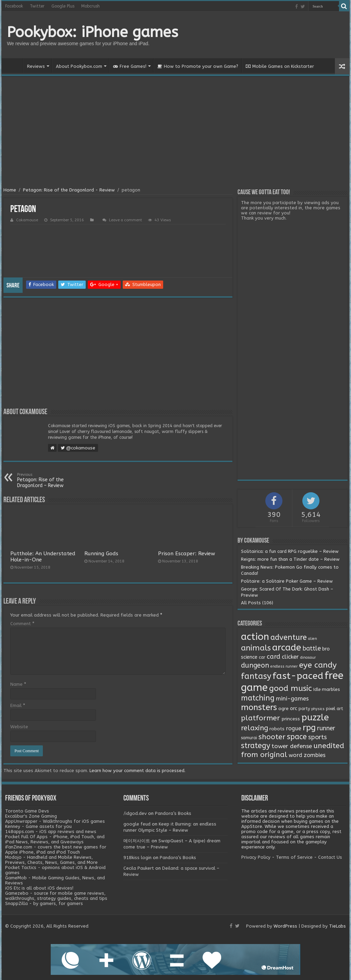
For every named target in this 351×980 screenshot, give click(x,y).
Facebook (14, 6)
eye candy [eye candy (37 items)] (318, 665)
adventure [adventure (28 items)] (289, 637)
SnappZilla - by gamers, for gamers (44, 903)
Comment (22, 624)
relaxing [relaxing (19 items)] (255, 728)
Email (18, 705)
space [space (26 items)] (297, 737)
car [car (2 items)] (262, 657)
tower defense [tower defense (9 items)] (292, 746)
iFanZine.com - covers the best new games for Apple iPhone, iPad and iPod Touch (56, 849)
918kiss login (137, 858)
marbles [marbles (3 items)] (331, 690)
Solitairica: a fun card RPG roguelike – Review (290, 551)
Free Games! (130, 66)
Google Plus (63, 6)
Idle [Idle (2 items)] (317, 690)
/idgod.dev (135, 813)
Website (19, 727)
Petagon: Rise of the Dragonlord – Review (52, 480)
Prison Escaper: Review (186, 554)
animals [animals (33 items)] (256, 648)
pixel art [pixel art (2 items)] (335, 709)
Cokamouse (27, 220)
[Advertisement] (175, 133)
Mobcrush (90, 6)
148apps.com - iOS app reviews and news (51, 832)
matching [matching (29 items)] (258, 698)
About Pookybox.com (79, 66)
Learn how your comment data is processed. (137, 771)
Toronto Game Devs (27, 811)
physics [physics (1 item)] (318, 709)
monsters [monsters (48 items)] (259, 707)
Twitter (37, 6)
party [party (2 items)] (304, 709)
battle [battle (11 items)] (312, 648)
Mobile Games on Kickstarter (280, 66)
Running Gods (101, 554)
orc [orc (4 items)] (294, 709)
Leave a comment (125, 220)
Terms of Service (294, 857)
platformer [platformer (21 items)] (261, 718)
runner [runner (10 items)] (326, 728)
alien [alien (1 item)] (313, 639)
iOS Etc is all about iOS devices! (39, 888)
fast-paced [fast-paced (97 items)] (298, 676)
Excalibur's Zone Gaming (31, 816)
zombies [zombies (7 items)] (315, 755)
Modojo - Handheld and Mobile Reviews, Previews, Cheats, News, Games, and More (51, 860)
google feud (137, 824)
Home (14, 65)
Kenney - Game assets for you (38, 826)
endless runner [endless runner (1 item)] (284, 666)
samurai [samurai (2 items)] (249, 738)
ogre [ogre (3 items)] (283, 709)
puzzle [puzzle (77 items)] (315, 717)
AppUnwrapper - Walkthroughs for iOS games (55, 821)
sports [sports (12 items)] (317, 737)
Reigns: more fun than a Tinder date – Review (290, 559)
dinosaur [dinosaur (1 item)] (308, 658)
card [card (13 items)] (274, 657)
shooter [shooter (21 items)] (272, 737)
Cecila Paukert (139, 868)
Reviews (36, 66)
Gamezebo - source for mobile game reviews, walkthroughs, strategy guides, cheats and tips (56, 896)
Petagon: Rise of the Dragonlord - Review (69, 190)
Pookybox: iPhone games (93, 32)
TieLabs (337, 926)
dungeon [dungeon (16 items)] (255, 665)
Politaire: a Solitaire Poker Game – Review (287, 581)
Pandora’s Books (173, 813)
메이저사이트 (137, 841)
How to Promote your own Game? (198, 66)
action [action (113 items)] (255, 637)
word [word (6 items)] (295, 755)
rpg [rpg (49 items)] (309, 728)
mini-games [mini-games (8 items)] (292, 698)
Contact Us (330, 857)
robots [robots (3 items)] (277, 729)
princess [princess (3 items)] (291, 719)
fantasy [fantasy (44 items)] (256, 676)
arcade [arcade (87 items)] (287, 648)
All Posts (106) (257, 603)
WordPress (285, 926)
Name (18, 684)
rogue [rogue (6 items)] (294, 728)
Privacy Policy (256, 857)
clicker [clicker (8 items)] (290, 657)
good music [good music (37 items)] (291, 688)
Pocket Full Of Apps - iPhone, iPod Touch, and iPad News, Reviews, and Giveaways (55, 839)
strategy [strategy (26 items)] (256, 746)
